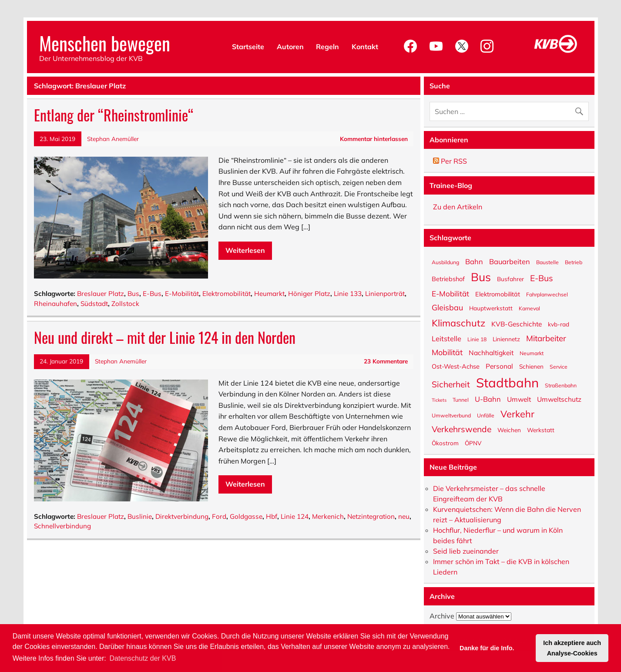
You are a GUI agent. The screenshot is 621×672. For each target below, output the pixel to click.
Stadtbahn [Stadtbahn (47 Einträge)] (507, 382)
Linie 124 (295, 516)
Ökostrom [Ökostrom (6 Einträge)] (445, 443)
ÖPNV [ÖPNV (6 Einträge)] (473, 443)
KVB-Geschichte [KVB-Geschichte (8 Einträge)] (517, 324)
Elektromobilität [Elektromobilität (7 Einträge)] (498, 294)
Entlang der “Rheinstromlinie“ (114, 115)
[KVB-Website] (556, 53)
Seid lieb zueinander (466, 551)
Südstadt (94, 304)
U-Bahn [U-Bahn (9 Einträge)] (488, 399)
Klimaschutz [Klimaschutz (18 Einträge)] (458, 322)
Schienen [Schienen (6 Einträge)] (531, 366)
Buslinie (140, 516)
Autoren (290, 47)
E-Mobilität (182, 294)
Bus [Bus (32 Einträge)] (481, 276)
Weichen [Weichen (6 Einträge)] (509, 430)
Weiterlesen (245, 250)
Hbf (272, 516)
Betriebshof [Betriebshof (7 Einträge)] (448, 278)
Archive (442, 616)
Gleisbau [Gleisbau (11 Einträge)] (447, 307)
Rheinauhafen (55, 304)
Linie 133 (348, 294)
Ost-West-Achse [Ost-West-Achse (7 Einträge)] (456, 366)
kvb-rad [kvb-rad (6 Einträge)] (559, 324)
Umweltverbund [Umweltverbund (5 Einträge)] (451, 415)
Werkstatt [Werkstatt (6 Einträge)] (541, 430)
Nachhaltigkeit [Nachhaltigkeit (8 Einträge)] (491, 352)
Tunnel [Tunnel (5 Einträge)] (461, 400)
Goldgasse (246, 516)
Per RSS (450, 161)
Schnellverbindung (62, 526)
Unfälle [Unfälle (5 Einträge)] (486, 415)
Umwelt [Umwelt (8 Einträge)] (519, 399)
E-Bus (152, 294)
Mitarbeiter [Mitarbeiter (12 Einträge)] (546, 338)
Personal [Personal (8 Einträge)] (499, 366)
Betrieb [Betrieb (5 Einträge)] (574, 262)
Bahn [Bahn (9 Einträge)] (474, 261)
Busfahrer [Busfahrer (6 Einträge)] (510, 279)
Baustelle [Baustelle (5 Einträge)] (547, 262)
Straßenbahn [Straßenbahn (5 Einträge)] (561, 385)
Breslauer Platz (101, 294)
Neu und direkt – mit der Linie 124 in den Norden (165, 337)
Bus (133, 294)
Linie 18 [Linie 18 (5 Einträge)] (477, 339)
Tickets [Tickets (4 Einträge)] (439, 400)
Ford (219, 516)
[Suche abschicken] (581, 109)
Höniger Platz (309, 294)
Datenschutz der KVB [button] (143, 658)
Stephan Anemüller (113, 139)
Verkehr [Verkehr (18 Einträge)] (517, 413)
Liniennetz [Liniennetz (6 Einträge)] (506, 339)
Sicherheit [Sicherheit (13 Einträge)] (451, 384)
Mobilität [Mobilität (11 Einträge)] (447, 352)
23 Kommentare (386, 361)
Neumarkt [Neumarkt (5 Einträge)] (532, 353)
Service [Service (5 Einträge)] (559, 366)
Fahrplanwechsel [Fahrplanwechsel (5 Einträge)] (547, 294)
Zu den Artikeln (458, 207)
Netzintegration (371, 516)
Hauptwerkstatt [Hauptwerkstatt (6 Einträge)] (491, 308)
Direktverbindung (182, 516)
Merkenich (328, 516)
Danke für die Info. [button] (487, 648)
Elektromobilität (227, 294)
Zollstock (125, 304)
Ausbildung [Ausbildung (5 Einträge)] (445, 262)
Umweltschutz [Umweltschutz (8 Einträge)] (559, 399)
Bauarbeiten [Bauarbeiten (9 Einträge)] (510, 261)
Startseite (248, 47)
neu (404, 516)
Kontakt (365, 47)
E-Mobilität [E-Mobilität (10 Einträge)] (450, 293)
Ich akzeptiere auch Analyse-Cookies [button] (572, 648)
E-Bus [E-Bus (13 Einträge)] (542, 278)
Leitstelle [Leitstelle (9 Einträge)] (446, 338)
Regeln (327, 47)
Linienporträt (385, 294)
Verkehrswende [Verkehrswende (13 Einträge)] (462, 429)
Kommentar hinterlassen (374, 139)
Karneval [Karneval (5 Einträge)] (529, 308)
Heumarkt (269, 294)
